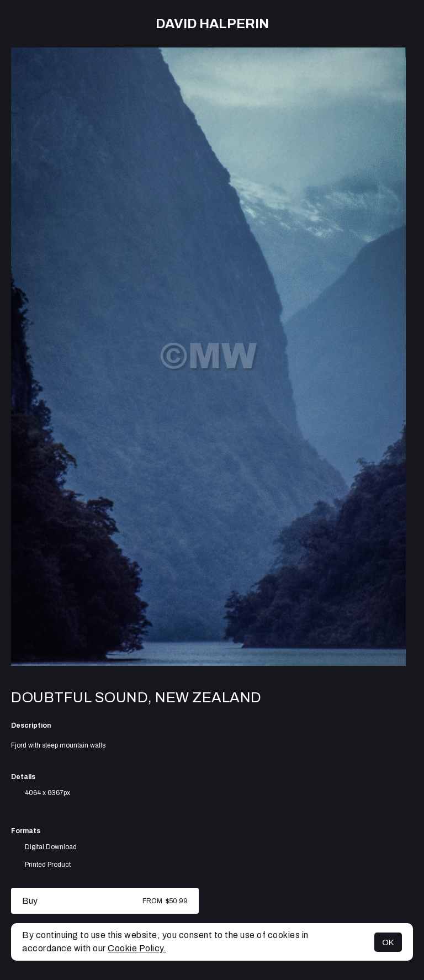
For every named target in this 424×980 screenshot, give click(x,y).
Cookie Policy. (137, 948)
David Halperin (212, 24)
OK (388, 942)
